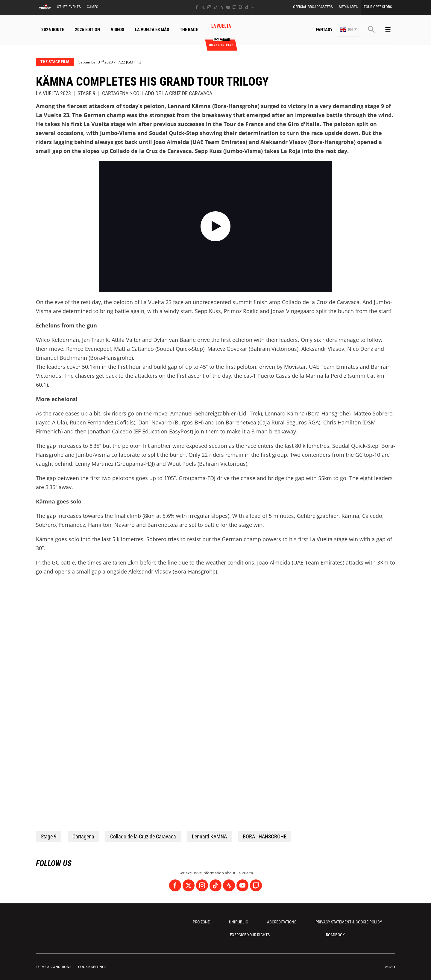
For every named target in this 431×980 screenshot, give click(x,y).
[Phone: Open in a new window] (240, 7)
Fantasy (324, 30)
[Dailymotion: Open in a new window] (247, 7)
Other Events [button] (69, 7)
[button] (348, 30)
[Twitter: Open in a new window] (203, 7)
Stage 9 (49, 836)
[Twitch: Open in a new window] (234, 7)
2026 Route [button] (53, 30)
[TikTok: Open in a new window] (216, 7)
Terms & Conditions (54, 967)
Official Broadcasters (313, 7)
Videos (117, 30)
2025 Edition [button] (87, 30)
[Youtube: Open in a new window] (228, 7)
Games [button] (92, 7)
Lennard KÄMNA (209, 836)
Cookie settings (92, 967)
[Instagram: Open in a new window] (209, 7)
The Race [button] (189, 30)
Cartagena (83, 836)
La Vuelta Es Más (152, 30)
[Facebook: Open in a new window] (197, 7)
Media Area (348, 7)
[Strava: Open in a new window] (222, 7)
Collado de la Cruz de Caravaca (143, 836)
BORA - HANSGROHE (265, 836)
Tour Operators (378, 7)
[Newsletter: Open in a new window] (253, 7)
